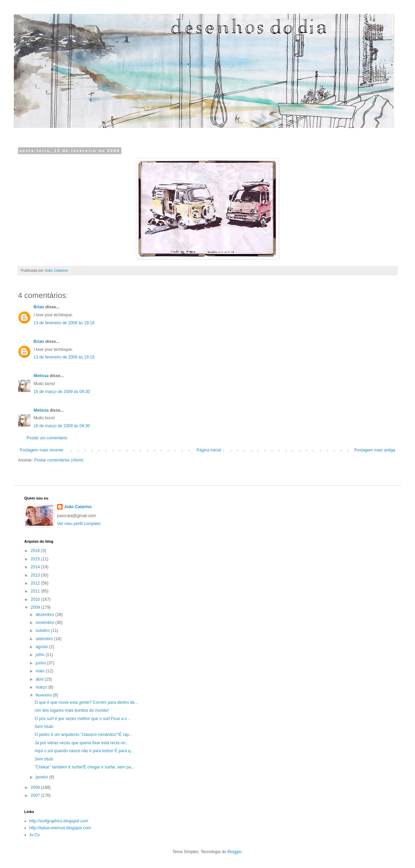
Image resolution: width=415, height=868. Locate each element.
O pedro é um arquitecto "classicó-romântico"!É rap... (84, 735)
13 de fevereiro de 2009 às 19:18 (64, 323)
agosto (42, 647)
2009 (36, 607)
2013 (36, 575)
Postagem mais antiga (375, 450)
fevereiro (44, 695)
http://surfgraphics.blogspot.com (59, 821)
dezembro (45, 615)
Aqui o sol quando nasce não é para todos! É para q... (84, 751)
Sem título (44, 727)
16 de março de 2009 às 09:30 (62, 392)
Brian (39, 307)
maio (41, 671)
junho (41, 663)
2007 (36, 795)
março (42, 687)
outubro (43, 631)
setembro (45, 639)
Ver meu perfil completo (79, 524)
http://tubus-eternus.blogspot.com (60, 828)
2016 (36, 551)
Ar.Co (35, 835)
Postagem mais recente (41, 450)
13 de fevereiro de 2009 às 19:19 (64, 357)
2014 (36, 567)
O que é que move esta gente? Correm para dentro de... (86, 702)
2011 (36, 591)
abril (40, 679)
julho (41, 655)
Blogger (235, 852)
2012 (36, 583)
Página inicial (209, 450)
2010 (36, 599)
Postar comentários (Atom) (59, 460)
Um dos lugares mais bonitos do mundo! (72, 710)
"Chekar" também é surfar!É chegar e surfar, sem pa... (85, 767)
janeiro (42, 777)
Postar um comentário (47, 438)
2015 (36, 559)
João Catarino (78, 507)
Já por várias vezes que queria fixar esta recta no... (82, 743)
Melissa (41, 376)
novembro (45, 623)
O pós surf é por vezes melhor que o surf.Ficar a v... (82, 719)
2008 (36, 787)
